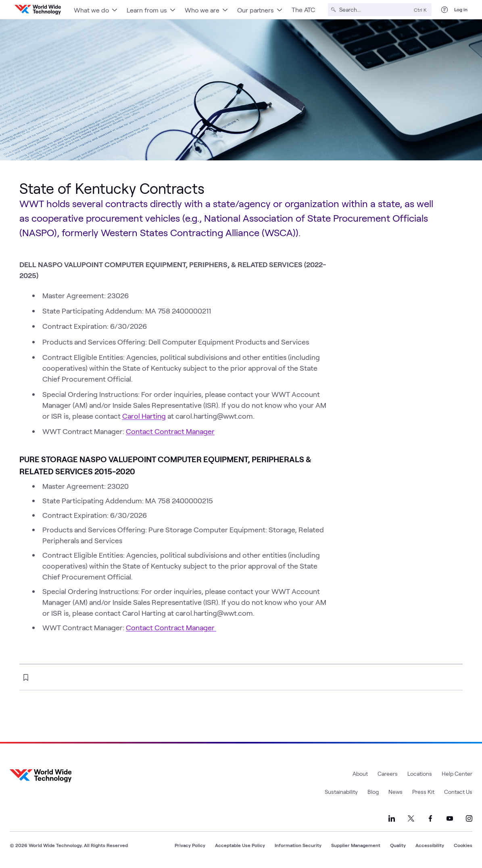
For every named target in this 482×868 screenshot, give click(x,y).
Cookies (463, 845)
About (360, 774)
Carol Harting (144, 416)
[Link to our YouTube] (450, 818)
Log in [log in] (461, 9)
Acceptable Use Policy (240, 845)
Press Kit (423, 792)
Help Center (457, 774)
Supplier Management (356, 845)
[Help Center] (444, 10)
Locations (420, 774)
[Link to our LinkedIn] (392, 818)
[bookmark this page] (26, 677)
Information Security (298, 845)
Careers (388, 774)
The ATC (303, 9)
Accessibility (430, 845)
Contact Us (458, 792)
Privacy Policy (190, 845)
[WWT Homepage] (38, 10)
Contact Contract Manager (170, 431)
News (395, 792)
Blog (373, 792)
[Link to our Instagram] (469, 818)
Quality (398, 845)
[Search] (375, 10)
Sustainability (341, 792)
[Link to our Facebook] (430, 818)
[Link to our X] (411, 818)
